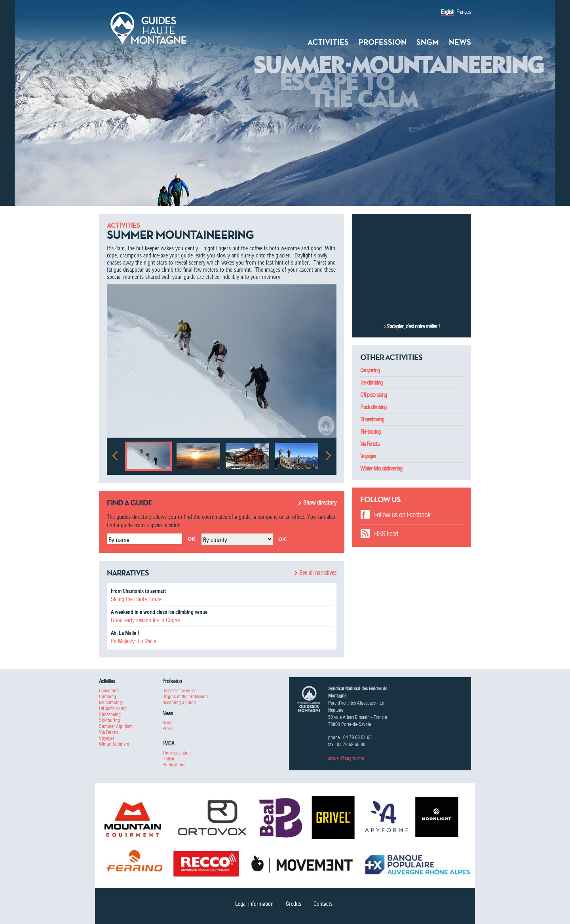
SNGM (428, 42)
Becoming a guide (179, 702)
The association (177, 753)
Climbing (107, 696)
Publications (174, 765)
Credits (294, 904)
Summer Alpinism (116, 726)
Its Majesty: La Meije (133, 641)
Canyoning (370, 370)
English (447, 12)
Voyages (368, 456)
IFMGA (168, 759)
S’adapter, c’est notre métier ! (413, 326)
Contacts (323, 904)
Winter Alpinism (114, 744)
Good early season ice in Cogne (145, 620)
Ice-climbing (371, 383)
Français (464, 12)
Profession (383, 42)
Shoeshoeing (372, 419)
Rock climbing (373, 407)
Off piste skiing (373, 395)
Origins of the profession (185, 696)
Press (167, 729)
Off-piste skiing (113, 708)
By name (119, 540)
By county (215, 540)
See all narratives (318, 573)
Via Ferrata (370, 444)
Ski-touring (370, 432)
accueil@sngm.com (346, 758)
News (460, 42)
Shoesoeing (110, 714)
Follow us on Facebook (402, 515)
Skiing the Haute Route (136, 599)
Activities (328, 42)
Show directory (320, 503)
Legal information (254, 904)
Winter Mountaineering (381, 469)
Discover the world (180, 691)
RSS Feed (386, 534)
